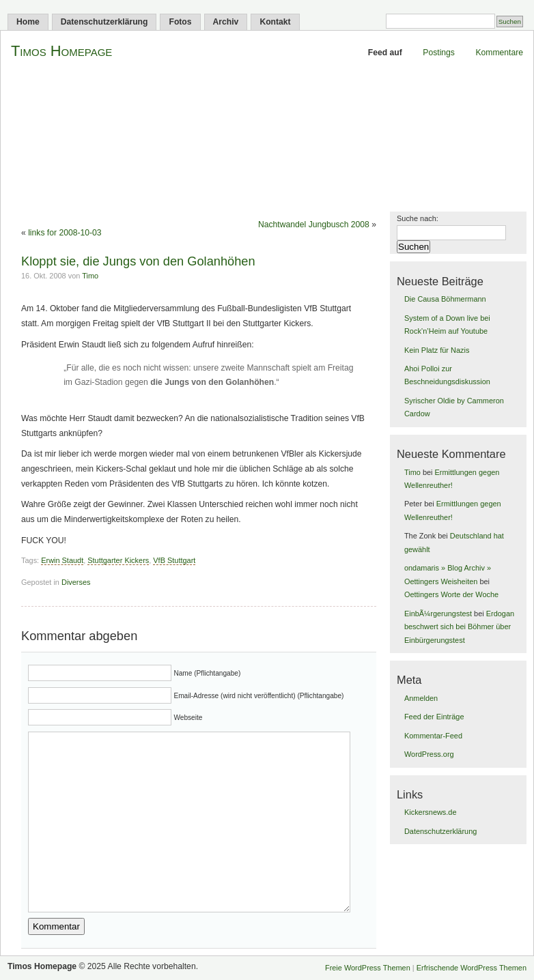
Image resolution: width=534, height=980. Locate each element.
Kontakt (275, 22)
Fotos (180, 22)
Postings (439, 53)
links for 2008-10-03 (65, 233)
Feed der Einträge (434, 717)
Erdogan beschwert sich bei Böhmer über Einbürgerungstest (459, 627)
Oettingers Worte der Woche (451, 594)
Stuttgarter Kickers (118, 560)
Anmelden (421, 698)
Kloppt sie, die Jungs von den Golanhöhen (138, 261)
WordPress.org (429, 754)
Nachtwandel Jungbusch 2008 (314, 225)
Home (28, 22)
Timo (90, 276)
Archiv (226, 22)
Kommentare (499, 53)
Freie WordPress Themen (368, 968)
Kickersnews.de (431, 812)
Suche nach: (418, 218)
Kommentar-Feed (433, 736)
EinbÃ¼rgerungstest (438, 614)
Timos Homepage (61, 51)
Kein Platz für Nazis (437, 350)
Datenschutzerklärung (104, 22)
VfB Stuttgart (174, 560)
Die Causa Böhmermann (445, 299)
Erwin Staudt (62, 560)
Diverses (76, 582)
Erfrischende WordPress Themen (472, 968)
